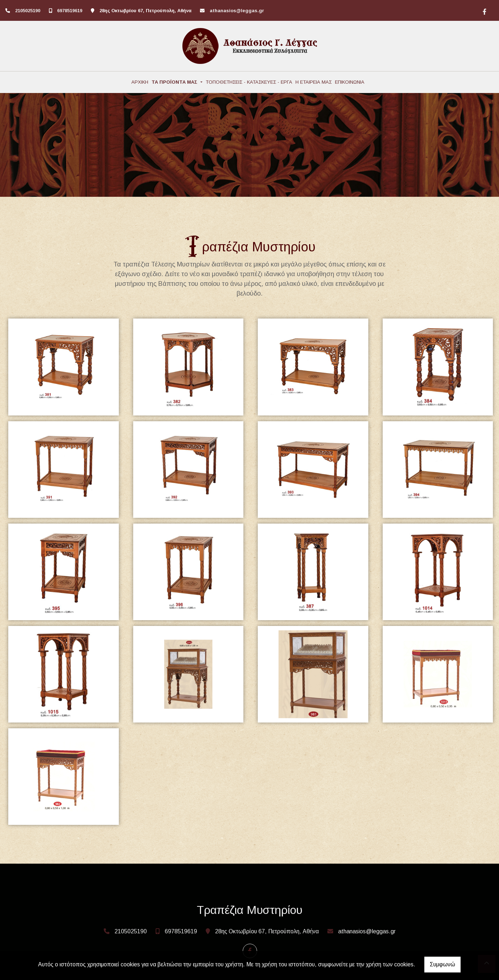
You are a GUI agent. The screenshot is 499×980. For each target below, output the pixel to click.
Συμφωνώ (442, 964)
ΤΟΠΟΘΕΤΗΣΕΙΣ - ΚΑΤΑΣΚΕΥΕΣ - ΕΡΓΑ (249, 82)
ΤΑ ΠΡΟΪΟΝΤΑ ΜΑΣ (175, 82)
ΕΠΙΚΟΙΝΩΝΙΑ (350, 82)
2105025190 (28, 11)
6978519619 (70, 11)
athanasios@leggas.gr (237, 11)
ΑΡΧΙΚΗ (140, 82)
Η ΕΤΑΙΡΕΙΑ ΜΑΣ (314, 82)
